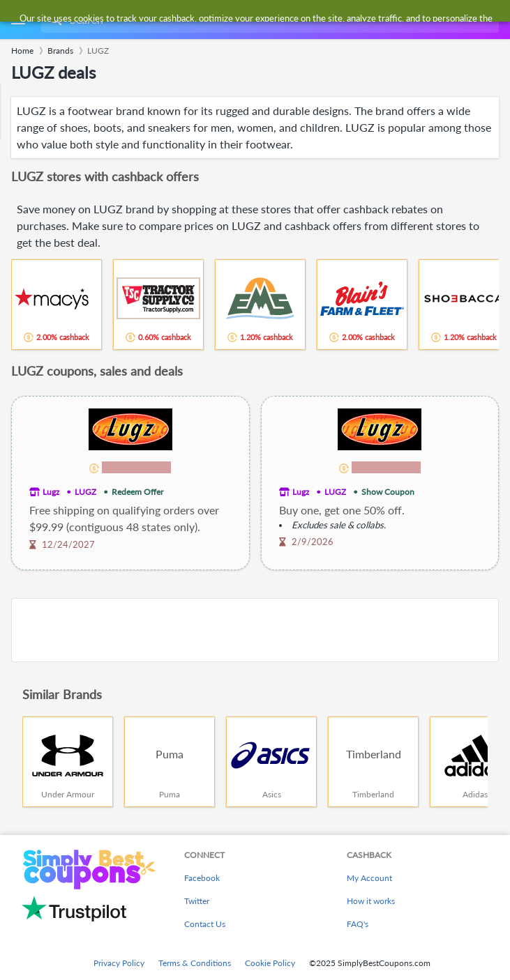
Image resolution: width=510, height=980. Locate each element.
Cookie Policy (270, 963)
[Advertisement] (255, 630)
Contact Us (205, 924)
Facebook (202, 878)
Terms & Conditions (195, 963)
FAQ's (358, 924)
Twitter (197, 901)
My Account (369, 878)
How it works (371, 901)
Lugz (51, 492)
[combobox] (269, 20)
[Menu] (18, 20)
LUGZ (85, 492)
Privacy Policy (119, 963)
